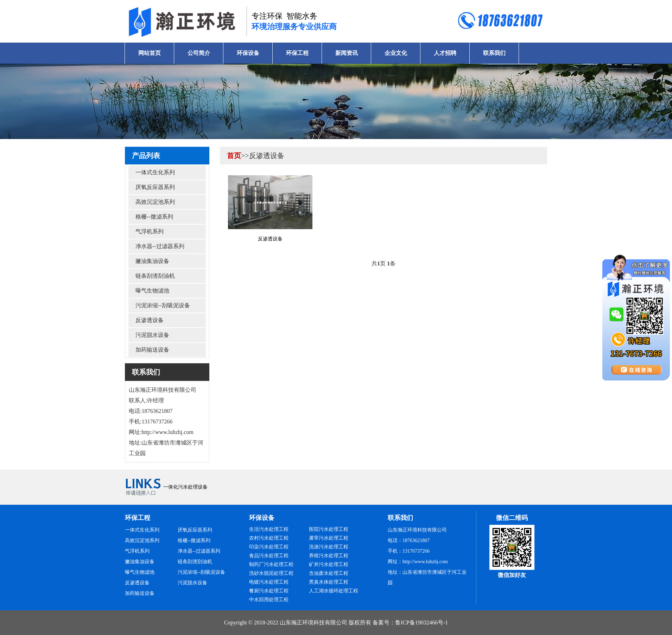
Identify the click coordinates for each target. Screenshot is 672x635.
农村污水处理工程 (269, 538)
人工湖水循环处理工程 (334, 591)
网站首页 (150, 53)
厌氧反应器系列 (155, 187)
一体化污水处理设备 (185, 487)
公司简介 (199, 53)
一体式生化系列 (155, 172)
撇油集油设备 (152, 261)
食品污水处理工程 (269, 556)
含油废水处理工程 (329, 573)
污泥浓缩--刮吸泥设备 (163, 305)
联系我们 (494, 53)
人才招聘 (445, 53)
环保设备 (248, 53)
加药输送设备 (152, 350)
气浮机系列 (150, 231)
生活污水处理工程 (269, 529)
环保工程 (297, 53)
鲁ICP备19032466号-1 (421, 623)
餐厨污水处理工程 (269, 591)
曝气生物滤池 (152, 291)
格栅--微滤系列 (154, 217)
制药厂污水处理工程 (271, 564)
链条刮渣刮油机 (155, 276)
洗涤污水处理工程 (329, 547)
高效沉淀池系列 (155, 202)
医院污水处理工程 (329, 529)
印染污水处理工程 (269, 547)
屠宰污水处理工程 (329, 538)
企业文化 (396, 53)
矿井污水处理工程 (329, 564)
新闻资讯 (347, 53)
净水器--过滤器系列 (160, 246)
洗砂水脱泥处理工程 (271, 573)
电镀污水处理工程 (269, 582)
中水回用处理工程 (269, 600)
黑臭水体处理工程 (329, 582)
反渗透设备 (150, 320)
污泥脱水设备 (152, 335)
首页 (234, 156)
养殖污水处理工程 (329, 556)
